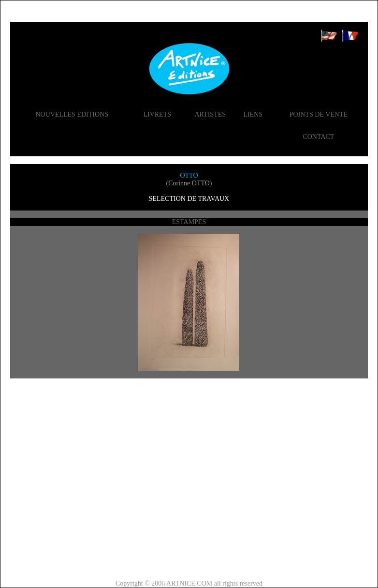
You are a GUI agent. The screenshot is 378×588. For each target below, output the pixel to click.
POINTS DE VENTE (319, 114)
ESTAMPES (189, 222)
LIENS (253, 114)
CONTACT (318, 137)
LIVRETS (157, 114)
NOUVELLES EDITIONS (72, 114)
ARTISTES (210, 114)
